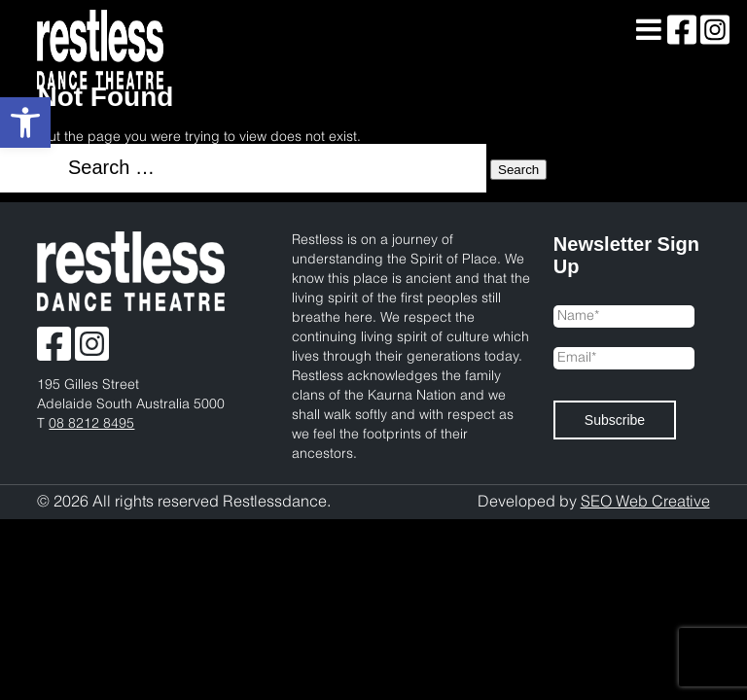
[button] (25, 122)
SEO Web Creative (645, 502)
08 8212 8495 (91, 424)
